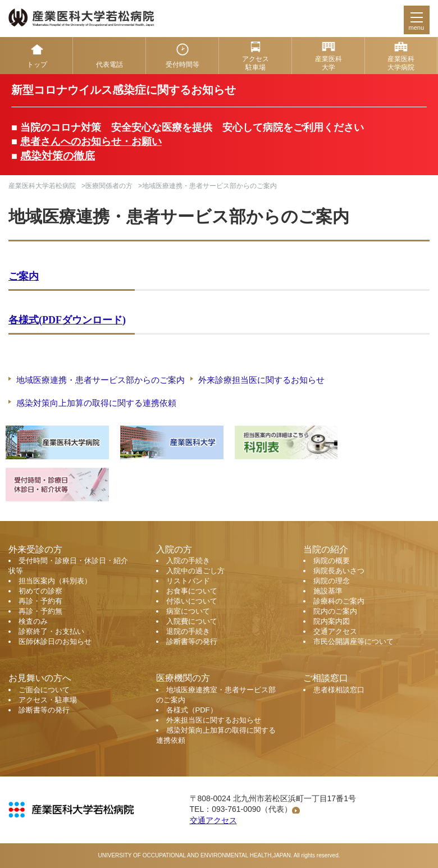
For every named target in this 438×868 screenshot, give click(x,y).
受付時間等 (182, 65)
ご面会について (44, 690)
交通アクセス (335, 631)
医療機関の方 (183, 678)
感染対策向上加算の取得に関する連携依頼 (96, 403)
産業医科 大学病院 (401, 63)
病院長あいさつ (339, 571)
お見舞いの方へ (40, 678)
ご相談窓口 (326, 678)
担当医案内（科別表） (55, 581)
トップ (37, 65)
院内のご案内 (335, 611)
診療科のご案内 (339, 601)
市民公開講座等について (353, 641)
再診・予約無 (40, 611)
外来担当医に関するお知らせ (214, 720)
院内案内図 (332, 621)
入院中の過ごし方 (195, 571)
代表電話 (109, 65)
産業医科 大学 (328, 63)
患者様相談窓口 (339, 690)
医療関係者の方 (109, 186)
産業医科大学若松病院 (42, 186)
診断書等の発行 (192, 641)
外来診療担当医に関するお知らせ (261, 380)
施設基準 (328, 591)
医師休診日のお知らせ (55, 641)
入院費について (192, 621)
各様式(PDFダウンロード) (67, 320)
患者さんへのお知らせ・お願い (91, 141)
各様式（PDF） (192, 710)
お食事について (192, 591)
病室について (188, 611)
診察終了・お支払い (51, 631)
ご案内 (24, 276)
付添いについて (192, 601)
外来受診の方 (35, 549)
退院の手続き (188, 631)
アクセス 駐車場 (255, 63)
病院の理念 (332, 581)
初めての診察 (40, 591)
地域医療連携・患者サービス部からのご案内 (101, 380)
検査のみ (33, 621)
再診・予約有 (40, 601)
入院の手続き (188, 561)
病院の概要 (332, 561)
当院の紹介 (326, 549)
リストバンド (188, 581)
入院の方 (174, 549)
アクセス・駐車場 (48, 700)
